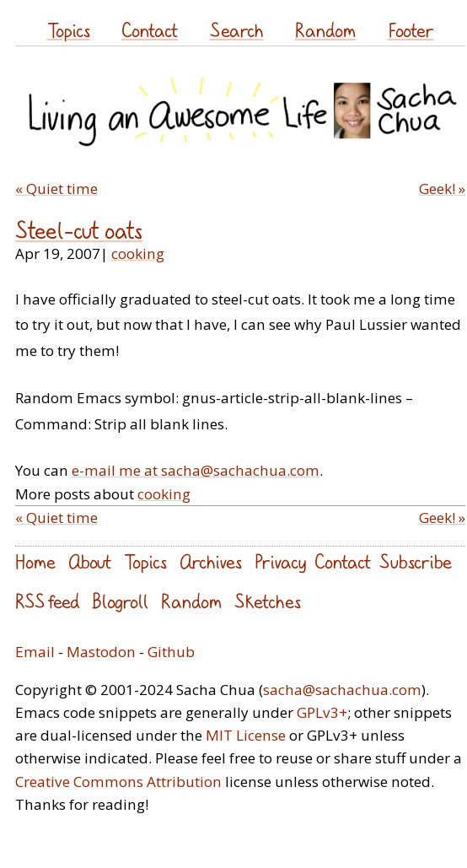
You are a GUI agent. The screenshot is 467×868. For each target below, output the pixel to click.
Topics (69, 30)
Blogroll (120, 601)
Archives (211, 561)
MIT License (246, 735)
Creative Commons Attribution (118, 782)
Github (171, 652)
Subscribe (416, 561)
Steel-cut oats (79, 231)
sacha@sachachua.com (342, 690)
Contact (150, 30)
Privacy (280, 561)
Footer (411, 30)
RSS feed (47, 601)
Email (35, 652)
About (90, 561)
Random (325, 30)
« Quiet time (56, 189)
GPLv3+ (322, 712)
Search (237, 30)
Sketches (268, 601)
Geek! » (442, 189)
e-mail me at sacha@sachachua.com (196, 470)
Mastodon (101, 652)
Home (35, 561)
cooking (138, 253)
